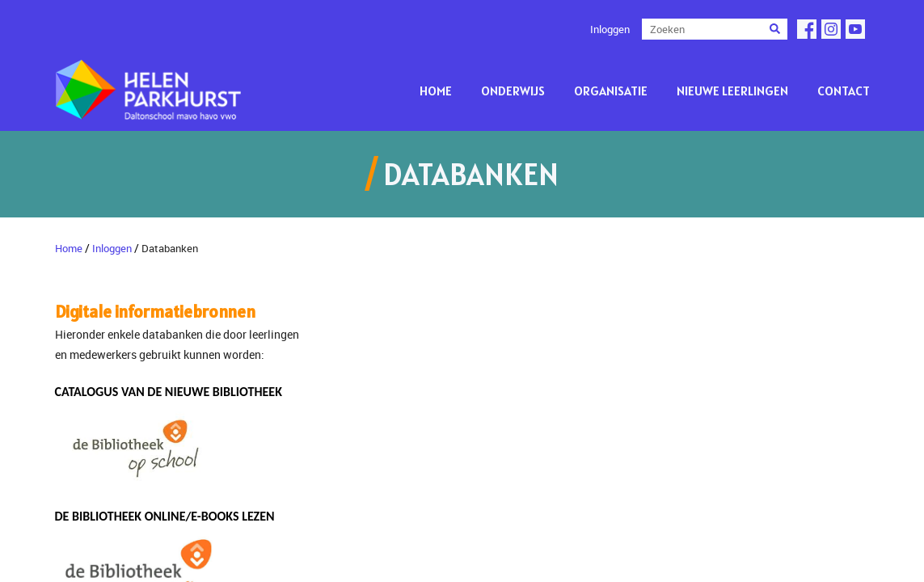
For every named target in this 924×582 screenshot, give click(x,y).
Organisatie (611, 91)
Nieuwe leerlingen (732, 91)
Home (436, 91)
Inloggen (610, 29)
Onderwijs (513, 91)
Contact (844, 91)
